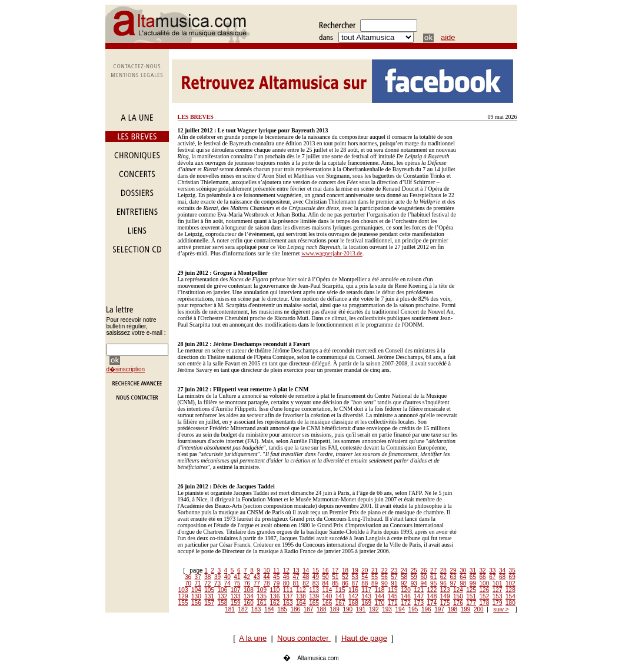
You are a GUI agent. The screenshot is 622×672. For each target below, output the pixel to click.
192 (374, 609)
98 (463, 583)
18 (345, 570)
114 (327, 590)
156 (196, 603)
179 (498, 603)
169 (366, 603)
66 (483, 577)
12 (286, 570)
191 (361, 609)
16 (326, 570)
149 (445, 596)
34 (502, 570)
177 (471, 603)
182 (243, 609)
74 (227, 583)
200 (479, 609)
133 (236, 596)
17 (335, 570)
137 (288, 596)
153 (498, 596)
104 (196, 590)
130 (196, 596)
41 (237, 577)
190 (348, 609)
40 (227, 577)
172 (406, 603)
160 (249, 603)
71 (198, 583)
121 (419, 590)
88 (365, 583)
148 (432, 596)
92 (404, 583)
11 (276, 570)
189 (335, 609)
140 (327, 596)
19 (355, 570)
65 (473, 577)
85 (335, 583)
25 (414, 570)
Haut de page (364, 638)
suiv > (501, 609)
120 (406, 590)
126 (485, 590)
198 (453, 609)
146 (406, 596)
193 (387, 609)
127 (498, 590)
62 (443, 577)
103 (183, 590)
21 (375, 570)
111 (288, 590)
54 (365, 577)
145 (393, 596)
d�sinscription (126, 369)
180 (510, 603)
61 (433, 577)
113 (314, 590)
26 (423, 570)
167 (340, 603)
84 (326, 583)
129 (183, 596)
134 (249, 596)
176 (458, 603)
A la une (253, 638)
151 (471, 596)
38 (207, 577)
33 (492, 570)
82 (306, 583)
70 (188, 583)
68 (502, 577)
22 (385, 570)
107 (236, 590)
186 (296, 609)
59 (414, 577)
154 (510, 596)
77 (257, 583)
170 (380, 603)
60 (423, 577)
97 (453, 583)
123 (445, 590)
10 (266, 570)
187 (309, 609)
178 (485, 603)
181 (230, 609)
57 (394, 577)
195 (413, 609)
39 (217, 577)
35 (512, 570)
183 (256, 609)
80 (286, 583)
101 (498, 583)
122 (432, 590)
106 (223, 590)
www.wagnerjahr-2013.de (332, 253)
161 (262, 603)
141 (340, 596)
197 (439, 609)
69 (512, 577)
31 (473, 570)
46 (286, 577)
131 (209, 596)
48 (306, 577)
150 (458, 596)
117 (366, 590)
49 (316, 577)
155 (183, 603)
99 (473, 583)
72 (207, 583)
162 (275, 603)
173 (419, 603)
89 (375, 583)
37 (198, 577)
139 (314, 596)
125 (471, 590)
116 (353, 590)
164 (301, 603)
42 (247, 577)
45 (276, 577)
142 (353, 596)
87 (355, 583)
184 (269, 609)
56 (385, 577)
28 (443, 570)
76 (247, 583)
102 (510, 583)
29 (453, 570)
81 (296, 583)
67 (492, 577)
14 (306, 570)
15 (316, 570)
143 (366, 596)
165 (314, 603)
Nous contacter (304, 638)
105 (209, 590)
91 (394, 583)
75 (237, 583)
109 (262, 590)
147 (419, 596)
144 (380, 596)
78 (266, 583)
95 (433, 583)
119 (393, 590)
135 (262, 596)
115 (340, 590)
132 (223, 596)
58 (404, 577)
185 (282, 609)
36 (188, 577)
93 (414, 583)
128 (510, 590)
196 (426, 609)
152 (485, 596)
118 (380, 590)
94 (423, 583)
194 (400, 609)
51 (335, 577)
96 (443, 583)
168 (353, 603)
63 (453, 577)
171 (393, 603)
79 (276, 583)
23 (394, 570)
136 (275, 596)
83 (316, 583)
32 (483, 570)
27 (433, 570)
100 (485, 583)
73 (217, 583)
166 (327, 603)
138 (301, 596)
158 (223, 603)
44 (266, 577)
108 (249, 590)
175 (445, 603)
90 (385, 583)
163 (288, 603)
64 (463, 577)
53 (355, 577)
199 (466, 609)
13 (296, 570)
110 (275, 590)
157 (209, 603)
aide (448, 37)
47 (296, 577)
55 (375, 577)
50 (326, 577)
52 (345, 577)
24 (404, 570)
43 (257, 577)
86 (345, 583)
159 (236, 603)
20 (365, 570)
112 (301, 590)
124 (458, 590)
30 (463, 570)
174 (432, 603)
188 (322, 609)
